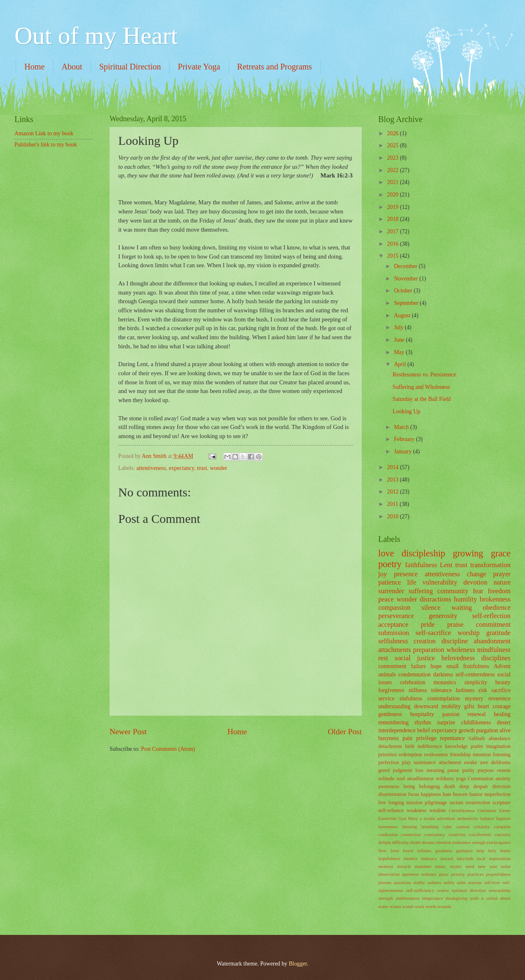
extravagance (499, 842)
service (386, 698)
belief (424, 730)
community (453, 591)
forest (408, 851)
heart (484, 706)
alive (505, 730)
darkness (443, 674)
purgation (487, 730)
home (505, 851)
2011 (393, 504)
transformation (490, 565)
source (443, 890)
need (470, 866)
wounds (444, 906)
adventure (446, 818)
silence (431, 607)
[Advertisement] (56, 204)
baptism (503, 818)
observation (389, 874)
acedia (430, 818)
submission (394, 633)
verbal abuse (498, 898)
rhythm (423, 722)
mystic (456, 866)
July (399, 327)
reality (419, 882)
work (420, 906)
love (386, 553)
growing (468, 553)
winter (395, 906)
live (382, 803)
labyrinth (465, 858)
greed (384, 770)
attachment (450, 762)
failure (418, 666)
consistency (435, 834)
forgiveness (391, 690)
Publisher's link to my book (46, 145)
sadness (434, 882)
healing (502, 714)
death (450, 786)
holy (492, 851)
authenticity (468, 818)
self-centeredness (475, 674)
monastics (445, 682)
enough (479, 842)
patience (390, 582)
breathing (430, 827)
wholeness (461, 650)
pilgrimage (436, 803)
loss (419, 770)
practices (476, 874)
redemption (411, 755)
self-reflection (491, 616)
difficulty (400, 842)
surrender (391, 591)
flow (382, 851)
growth (467, 730)
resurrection (478, 803)
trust (202, 468)
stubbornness (408, 898)
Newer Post (128, 732)
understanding (394, 706)
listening (502, 755)
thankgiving (457, 898)
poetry (390, 564)
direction (501, 786)
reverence (499, 698)
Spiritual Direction (130, 67)
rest (383, 658)
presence (406, 574)
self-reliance (391, 810)
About (72, 67)
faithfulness (421, 565)
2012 (393, 492)
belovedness (458, 658)
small (452, 666)
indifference (430, 746)
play (406, 762)
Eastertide (387, 818)
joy (383, 574)
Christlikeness (462, 810)
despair (481, 786)
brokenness (495, 599)
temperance (433, 898)
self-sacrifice (433, 633)
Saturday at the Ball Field (421, 399)
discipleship (423, 553)
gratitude (498, 633)
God (402, 818)
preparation (428, 650)
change (476, 574)
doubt (415, 842)
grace (501, 553)
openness (410, 874)
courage (501, 706)
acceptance (393, 624)
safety (449, 882)
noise (506, 866)
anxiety (503, 779)
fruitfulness (476, 666)
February (405, 439)
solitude (386, 779)
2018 (393, 219)
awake (471, 762)
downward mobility (437, 706)
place (444, 874)
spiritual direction (469, 890)
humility (465, 599)
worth (431, 906)
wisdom (438, 810)
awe (484, 762)
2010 (393, 516)
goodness (444, 851)
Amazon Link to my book (44, 133)
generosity (443, 616)
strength (386, 898)
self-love (492, 882)
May (400, 352)
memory (386, 866)
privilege (426, 738)
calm (447, 827)
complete (502, 827)
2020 (393, 195)
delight (385, 842)
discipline (455, 641)
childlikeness (476, 722)
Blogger (298, 964)
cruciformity (480, 834)
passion (451, 714)
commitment (493, 624)
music (440, 866)
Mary (413, 818)
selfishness (393, 641)
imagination (498, 746)
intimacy (429, 858)
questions (403, 882)
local (481, 858)
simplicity (476, 682)
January (403, 452)
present (385, 882)
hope (436, 666)
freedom (499, 591)
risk (483, 690)
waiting (462, 607)
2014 (393, 467)
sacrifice (501, 690)
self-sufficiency (420, 890)
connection (411, 834)
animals (387, 674)
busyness (389, 738)
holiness (465, 690)
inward (447, 858)
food (395, 851)
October (404, 291)
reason (504, 770)
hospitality (422, 714)
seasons (475, 882)
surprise (446, 722)
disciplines (496, 658)
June (400, 340)
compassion (394, 607)
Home (35, 67)
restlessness (436, 755)
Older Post (345, 732)
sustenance (425, 762)
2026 (393, 133)
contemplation (444, 698)
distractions (435, 599)
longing (396, 803)
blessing (410, 827)
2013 (393, 480)
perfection (389, 762)
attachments (395, 650)
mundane (423, 866)
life (412, 582)
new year (487, 866)
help (481, 851)
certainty (482, 827)
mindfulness (494, 650)
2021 (393, 182)
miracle (404, 866)
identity (410, 858)
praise (456, 624)
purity (468, 770)
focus (414, 794)
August (403, 315)
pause (453, 770)
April (401, 364)
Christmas (487, 810)
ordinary (429, 874)
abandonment (492, 641)
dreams (428, 842)
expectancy (181, 468)
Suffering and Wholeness (421, 387)
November (407, 279)
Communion (481, 779)
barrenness (388, 827)
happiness (431, 794)
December (406, 266)
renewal (477, 714)
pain (408, 738)
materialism (500, 858)
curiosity (502, 834)
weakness (417, 810)
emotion (444, 842)
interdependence (397, 730)
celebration (413, 682)
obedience (497, 607)
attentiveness (151, 468)
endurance (461, 842)
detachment (390, 746)
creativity (457, 834)
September (407, 303)
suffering (421, 591)
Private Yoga (199, 67)
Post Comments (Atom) (168, 749)
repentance (453, 738)
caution (463, 827)
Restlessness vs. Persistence (424, 375)
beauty (503, 682)
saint (461, 882)
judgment (402, 770)
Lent (446, 565)
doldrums (501, 762)
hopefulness (389, 858)
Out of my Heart (96, 36)
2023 (393, 158)
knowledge (456, 746)
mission (414, 803)
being (409, 786)
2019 (393, 207)
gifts (469, 706)
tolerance (441, 690)
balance (487, 818)
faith (410, 746)
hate (447, 794)
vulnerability (440, 582)
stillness (418, 690)
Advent (502, 666)
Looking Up (406, 411)
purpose (486, 770)
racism (456, 803)
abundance (500, 738)
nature (502, 582)
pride (428, 624)
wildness (445, 779)
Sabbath (477, 738)
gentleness (390, 714)
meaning (436, 770)
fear (478, 591)
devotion (475, 582)
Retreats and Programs (275, 67)
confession (388, 834)
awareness (389, 786)
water (383, 906)
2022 (393, 170)
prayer (502, 574)
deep (464, 786)
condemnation (415, 674)
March (402, 427)
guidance (464, 851)
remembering (394, 722)
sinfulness (411, 698)
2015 (393, 256)
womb (408, 906)
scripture (502, 803)
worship (469, 633)
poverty (458, 874)
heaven (460, 794)
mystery (474, 698)
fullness (424, 851)
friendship (460, 755)
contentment (392, 666)
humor (476, 794)
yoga (461, 779)
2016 (393, 244)
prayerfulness (498, 874)
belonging (430, 786)
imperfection (498, 794)
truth (474, 898)
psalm (477, 746)
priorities (388, 755)
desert (504, 722)
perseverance (396, 616)
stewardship (500, 890)
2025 (393, 145)
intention (482, 755)
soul (401, 779)
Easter (505, 810)
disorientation (392, 794)
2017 (393, 231)
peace (386, 599)
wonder (218, 468)
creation (425, 641)
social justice (415, 658)
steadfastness (421, 779)
